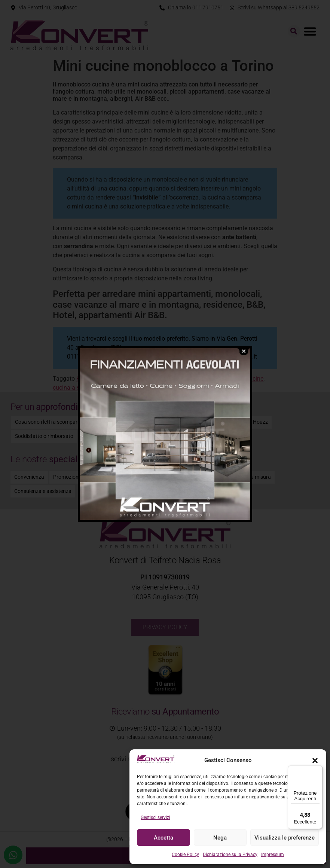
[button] (315, 761)
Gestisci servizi (155, 817)
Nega (220, 838)
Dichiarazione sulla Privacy (230, 855)
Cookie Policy (185, 855)
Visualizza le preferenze (285, 838)
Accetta (164, 838)
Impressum (273, 855)
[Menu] (318, 770)
